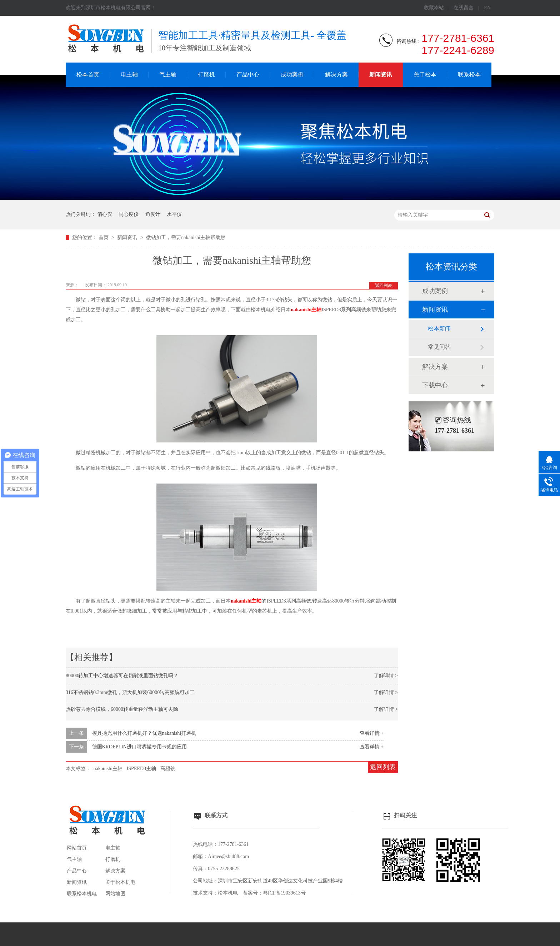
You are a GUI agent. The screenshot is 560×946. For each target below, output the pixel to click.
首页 (104, 237)
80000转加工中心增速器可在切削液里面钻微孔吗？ (122, 676)
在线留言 (464, 8)
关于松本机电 (120, 882)
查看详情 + (372, 733)
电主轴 (129, 75)
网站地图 (115, 894)
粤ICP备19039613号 (284, 893)
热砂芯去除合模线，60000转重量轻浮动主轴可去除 (122, 709)
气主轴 (168, 75)
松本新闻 (439, 329)
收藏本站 (434, 8)
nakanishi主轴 (306, 310)
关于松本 (425, 75)
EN (487, 8)
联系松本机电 (82, 894)
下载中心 (435, 385)
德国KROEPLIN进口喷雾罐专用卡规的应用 (139, 747)
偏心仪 (105, 214)
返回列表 (384, 286)
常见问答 (439, 347)
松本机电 (228, 893)
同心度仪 (129, 214)
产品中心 (248, 75)
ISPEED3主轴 (141, 769)
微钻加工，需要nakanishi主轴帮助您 (186, 237)
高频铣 (168, 769)
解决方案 (336, 75)
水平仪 (174, 214)
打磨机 (206, 75)
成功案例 (292, 75)
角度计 (153, 214)
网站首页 (77, 848)
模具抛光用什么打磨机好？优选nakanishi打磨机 (144, 733)
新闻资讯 (381, 75)
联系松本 (469, 75)
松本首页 (88, 75)
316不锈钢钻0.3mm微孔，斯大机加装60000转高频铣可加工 (130, 692)
